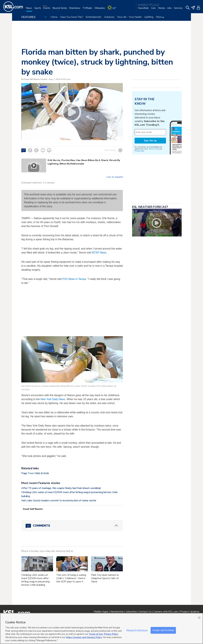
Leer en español (115, 177)
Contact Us (145, 612)
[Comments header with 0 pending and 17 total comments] (72, 526)
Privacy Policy (139, 151)
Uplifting (149, 17)
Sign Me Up (150, 141)
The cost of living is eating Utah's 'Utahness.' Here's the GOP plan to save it (71, 578)
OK (199, 617)
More (160, 17)
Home (54, 17)
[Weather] (113, 9)
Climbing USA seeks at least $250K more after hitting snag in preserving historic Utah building (35, 580)
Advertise (131, 612)
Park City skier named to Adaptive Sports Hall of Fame (105, 578)
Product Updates (190, 612)
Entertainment (94, 17)
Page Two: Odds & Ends (35, 473)
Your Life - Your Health (129, 17)
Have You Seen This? (72, 17)
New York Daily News (53, 399)
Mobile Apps (101, 612)
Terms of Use (154, 149)
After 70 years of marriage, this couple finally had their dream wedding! (61, 488)
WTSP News (99, 253)
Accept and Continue (163, 630)
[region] (101, 628)
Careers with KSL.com (166, 612)
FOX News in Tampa (74, 279)
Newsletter (117, 612)
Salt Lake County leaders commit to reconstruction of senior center (59, 501)
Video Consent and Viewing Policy (84, 637)
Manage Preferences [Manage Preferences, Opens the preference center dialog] (137, 630)
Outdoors (109, 17)
